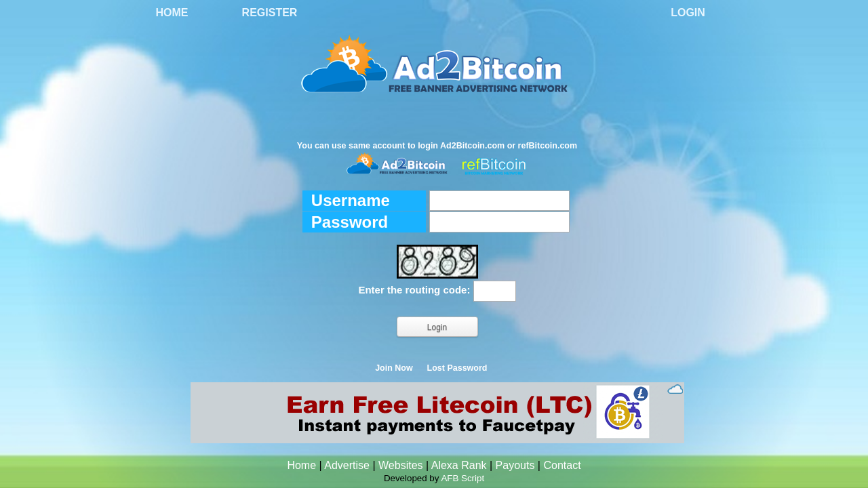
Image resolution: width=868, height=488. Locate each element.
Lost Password (457, 368)
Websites (401, 465)
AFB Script (462, 478)
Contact (562, 465)
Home (172, 13)
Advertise (347, 465)
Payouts (515, 465)
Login (688, 13)
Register (270, 13)
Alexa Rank (459, 465)
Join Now (394, 368)
